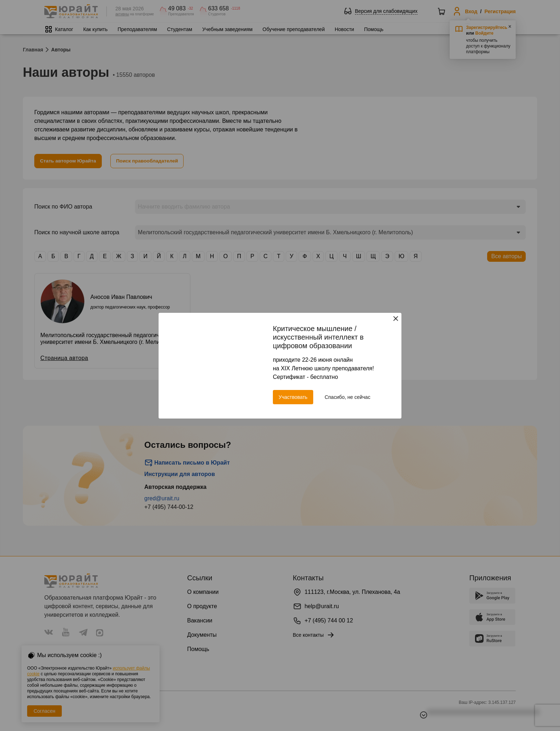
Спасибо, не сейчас (347, 397)
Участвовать (293, 397)
